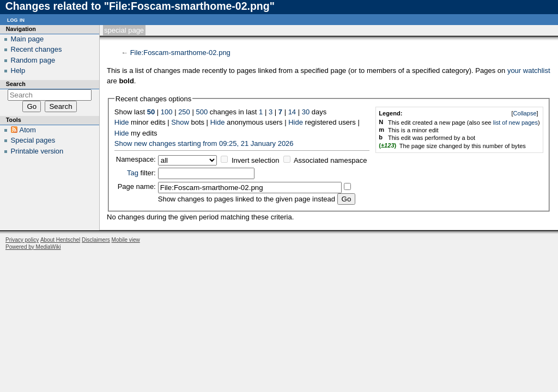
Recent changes (37, 49)
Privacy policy (22, 240)
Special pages (33, 140)
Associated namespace (330, 160)
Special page (124, 30)
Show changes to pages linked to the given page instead (247, 199)
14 (292, 112)
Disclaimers (96, 240)
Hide (122, 122)
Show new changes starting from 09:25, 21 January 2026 (204, 143)
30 (306, 112)
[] (524, 113)
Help (18, 71)
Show (180, 122)
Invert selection (255, 160)
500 (202, 112)
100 (167, 112)
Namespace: (136, 159)
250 (184, 112)
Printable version (37, 151)
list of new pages (515, 122)
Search (16, 84)
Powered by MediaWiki (33, 247)
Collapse (525, 113)
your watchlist (529, 71)
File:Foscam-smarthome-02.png (180, 53)
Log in (16, 19)
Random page (33, 60)
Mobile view (126, 240)
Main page (28, 39)
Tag (133, 173)
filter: (141, 173)
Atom (28, 130)
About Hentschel (60, 240)
